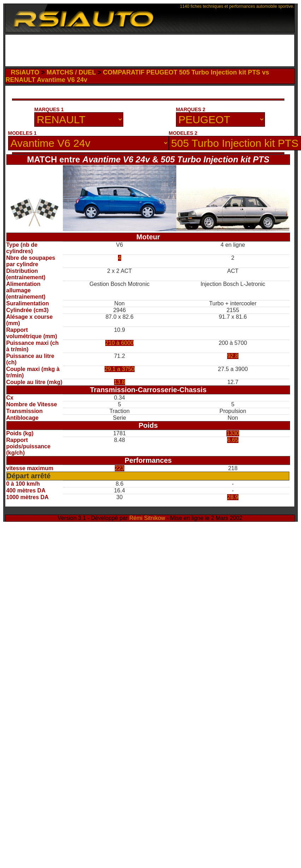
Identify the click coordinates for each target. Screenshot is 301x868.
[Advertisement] (150, 52)
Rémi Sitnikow (147, 518)
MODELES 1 (22, 133)
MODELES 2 (183, 133)
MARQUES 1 (49, 109)
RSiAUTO (25, 72)
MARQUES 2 (191, 109)
